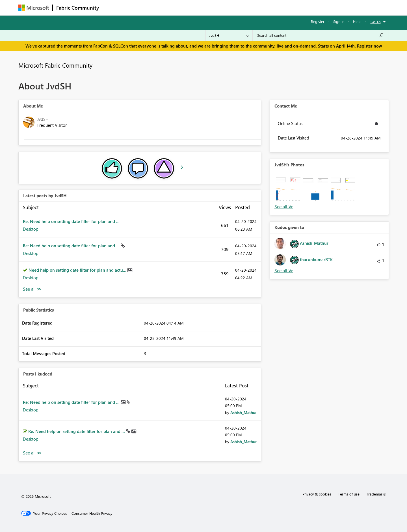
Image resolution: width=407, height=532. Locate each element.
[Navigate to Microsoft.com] (34, 8)
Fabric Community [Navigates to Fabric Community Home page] (78, 8)
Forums (112, 7)
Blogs (210, 7)
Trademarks (376, 494)
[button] (288, 189)
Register (318, 21)
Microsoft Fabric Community (55, 65)
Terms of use (349, 494)
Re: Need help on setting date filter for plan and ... (71, 221)
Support (256, 7)
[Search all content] (321, 35)
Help (357, 21)
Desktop (31, 229)
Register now (369, 46)
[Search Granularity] (229, 35)
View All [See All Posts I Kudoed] (32, 453)
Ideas (160, 7)
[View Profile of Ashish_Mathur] (243, 412)
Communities (185, 7)
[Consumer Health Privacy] (92, 513)
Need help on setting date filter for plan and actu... (78, 270)
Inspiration (137, 7)
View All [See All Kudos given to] (284, 271)
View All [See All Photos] (284, 207)
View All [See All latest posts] (32, 289)
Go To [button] (376, 22)
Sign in (339, 21)
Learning (232, 7)
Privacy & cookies (317, 494)
